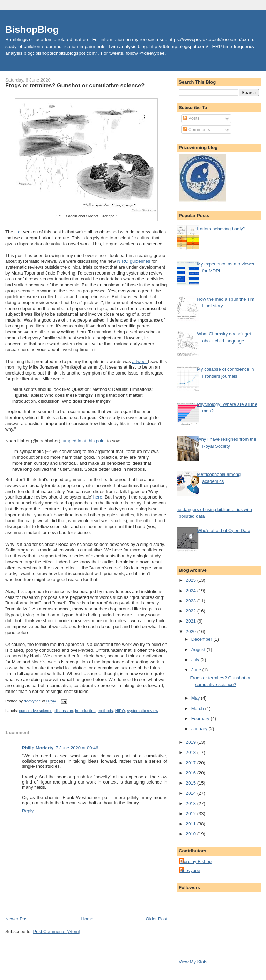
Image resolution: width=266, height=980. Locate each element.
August (199, 650)
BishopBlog (32, 29)
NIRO (120, 711)
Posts (191, 118)
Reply (28, 811)
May (196, 698)
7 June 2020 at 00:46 (77, 748)
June (197, 670)
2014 (191, 793)
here (98, 497)
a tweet (140, 361)
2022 (191, 611)
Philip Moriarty (38, 748)
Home (87, 919)
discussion (64, 711)
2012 (191, 814)
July (196, 660)
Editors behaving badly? (221, 229)
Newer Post (17, 919)
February (201, 719)
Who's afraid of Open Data (224, 530)
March (198, 708)
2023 (191, 601)
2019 (191, 742)
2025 (191, 580)
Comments (197, 129)
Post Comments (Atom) (57, 931)
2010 (191, 834)
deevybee (190, 870)
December (202, 639)
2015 (191, 783)
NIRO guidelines (134, 261)
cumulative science (36, 711)
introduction (85, 711)
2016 (191, 773)
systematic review (143, 711)
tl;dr (17, 232)
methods (105, 711)
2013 (191, 804)
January (200, 729)
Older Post (157, 919)
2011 (191, 824)
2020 (191, 631)
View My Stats (193, 962)
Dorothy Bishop (196, 861)
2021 (191, 621)
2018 (191, 752)
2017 (191, 763)
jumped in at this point (83, 441)
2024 (191, 591)
